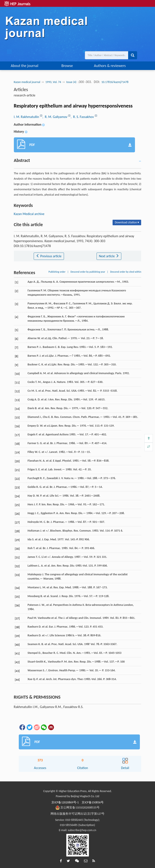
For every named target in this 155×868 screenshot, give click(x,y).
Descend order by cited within (126, 272)
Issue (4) (71, 82)
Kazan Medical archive (29, 214)
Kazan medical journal (27, 82)
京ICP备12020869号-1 (65, 802)
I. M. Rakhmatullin (27, 117)
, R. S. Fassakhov (83, 117)
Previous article (49, 256)
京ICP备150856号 (93, 802)
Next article (109, 256)
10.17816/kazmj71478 (115, 82)
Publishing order (57, 272)
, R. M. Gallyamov (55, 117)
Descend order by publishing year (88, 272)
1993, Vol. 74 (53, 82)
